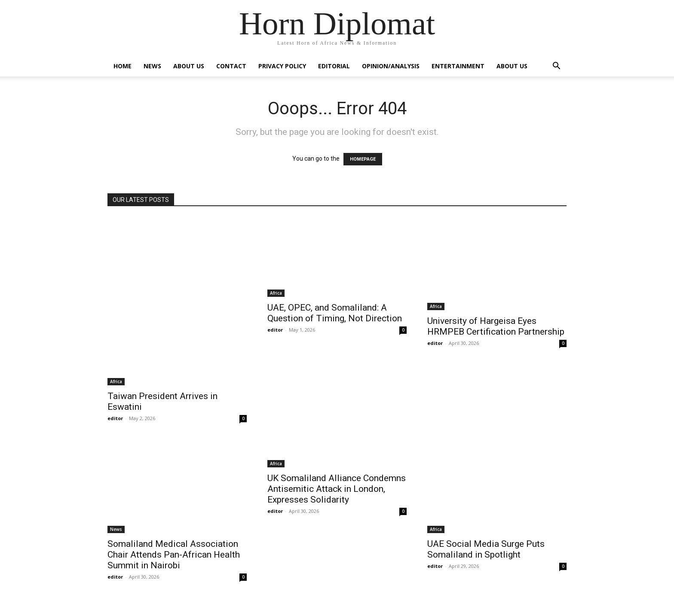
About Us (189, 66)
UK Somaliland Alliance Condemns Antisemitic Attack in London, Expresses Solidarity (337, 489)
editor (115, 418)
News (152, 66)
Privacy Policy (282, 66)
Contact (231, 66)
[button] (556, 67)
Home (123, 66)
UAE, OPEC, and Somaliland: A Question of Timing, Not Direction (335, 313)
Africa (116, 381)
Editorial (334, 66)
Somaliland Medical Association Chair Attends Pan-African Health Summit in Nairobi (174, 555)
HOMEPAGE (363, 159)
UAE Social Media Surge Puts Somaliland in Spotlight (486, 549)
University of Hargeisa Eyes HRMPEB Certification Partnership (496, 326)
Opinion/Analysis (391, 66)
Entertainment (458, 66)
